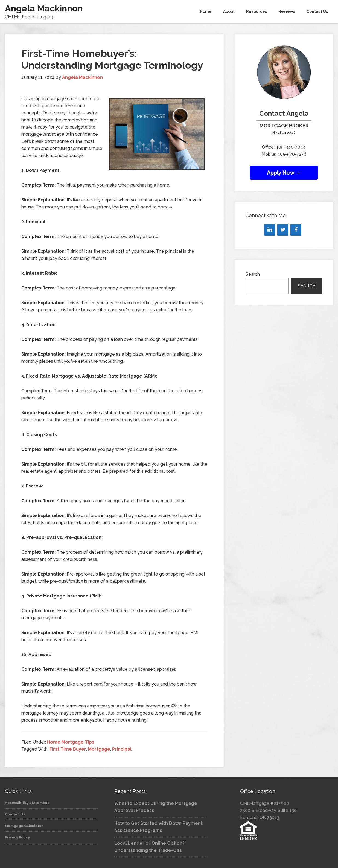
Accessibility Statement (27, 803)
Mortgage (99, 749)
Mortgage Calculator (24, 826)
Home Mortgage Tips (71, 742)
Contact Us (15, 814)
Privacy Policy (17, 837)
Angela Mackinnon (44, 8)
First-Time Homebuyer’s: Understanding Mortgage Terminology (112, 59)
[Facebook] (296, 230)
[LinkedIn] (270, 230)
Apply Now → (284, 173)
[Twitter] (283, 230)
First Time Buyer (68, 749)
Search (253, 274)
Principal (122, 749)
